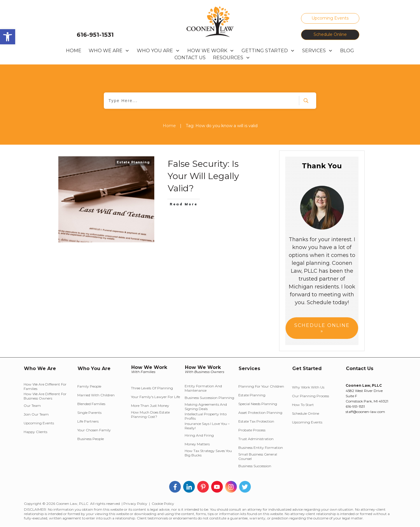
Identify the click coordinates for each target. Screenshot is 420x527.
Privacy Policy (135, 504)
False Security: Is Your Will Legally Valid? (203, 176)
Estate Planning (133, 162)
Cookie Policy (163, 504)
